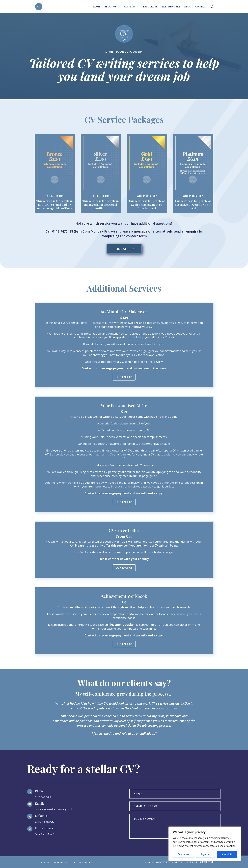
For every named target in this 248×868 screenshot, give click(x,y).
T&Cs (99, 862)
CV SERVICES (42, 862)
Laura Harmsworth (45, 822)
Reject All (206, 854)
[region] (205, 844)
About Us (110, 7)
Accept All (227, 854)
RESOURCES (85, 862)
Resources (150, 7)
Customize (184, 854)
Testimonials (171, 7)
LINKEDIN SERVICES (64, 862)
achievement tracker (120, 625)
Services (130, 7)
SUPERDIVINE (207, 862)
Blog (188, 7)
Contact (201, 7)
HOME (97, 7)
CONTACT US (124, 249)
